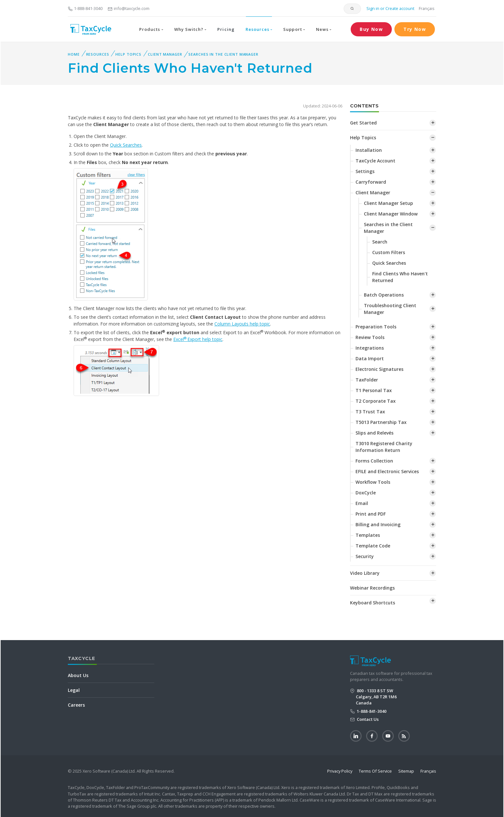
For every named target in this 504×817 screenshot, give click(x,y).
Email (362, 503)
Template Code (373, 546)
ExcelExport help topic (198, 339)
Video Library (365, 573)
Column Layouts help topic (242, 324)
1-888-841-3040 (85, 8)
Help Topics (128, 54)
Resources (98, 54)
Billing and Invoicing (378, 524)
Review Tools (370, 337)
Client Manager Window (391, 214)
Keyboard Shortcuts (373, 603)
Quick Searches (126, 145)
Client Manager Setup (388, 203)
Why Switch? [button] (189, 29)
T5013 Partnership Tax (381, 422)
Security (365, 556)
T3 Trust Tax (370, 412)
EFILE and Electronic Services (387, 471)
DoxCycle (366, 493)
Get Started (363, 123)
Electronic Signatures (379, 369)
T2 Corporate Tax (376, 401)
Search (380, 242)
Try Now (415, 29)
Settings (365, 171)
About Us (78, 675)
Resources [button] (257, 29)
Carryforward (371, 182)
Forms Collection (374, 461)
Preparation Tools (376, 327)
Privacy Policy (340, 771)
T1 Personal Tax (374, 390)
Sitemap (406, 771)
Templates (368, 535)
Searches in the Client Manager (223, 54)
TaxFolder (367, 380)
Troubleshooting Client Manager (390, 309)
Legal (74, 690)
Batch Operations (384, 295)
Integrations (370, 348)
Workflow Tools (373, 482)
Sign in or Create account (390, 8)
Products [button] (150, 29)
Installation (369, 150)
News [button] (322, 29)
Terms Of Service (375, 771)
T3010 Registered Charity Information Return (384, 447)
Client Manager (165, 54)
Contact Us (367, 719)
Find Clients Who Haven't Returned (400, 277)
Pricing (226, 29)
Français (427, 8)
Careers (76, 705)
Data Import (370, 358)
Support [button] (292, 29)
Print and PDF (371, 514)
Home (74, 54)
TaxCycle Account (375, 161)
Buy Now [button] (371, 29)
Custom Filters (389, 252)
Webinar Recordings (372, 588)
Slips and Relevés (374, 433)
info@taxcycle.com (129, 8)
